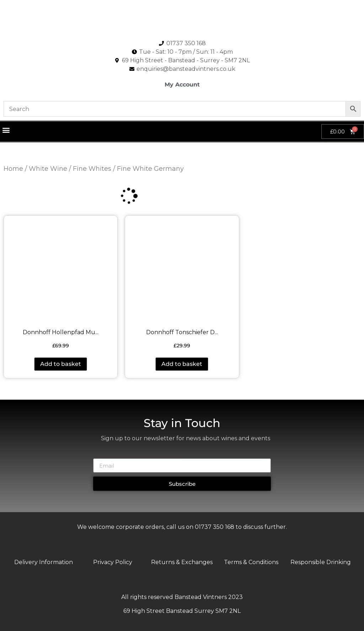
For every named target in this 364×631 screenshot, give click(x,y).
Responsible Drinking (321, 562)
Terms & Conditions (251, 562)
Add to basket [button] (61, 364)
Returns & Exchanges (182, 562)
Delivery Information (44, 562)
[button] (6, 130)
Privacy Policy (113, 562)
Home (13, 169)
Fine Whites (92, 169)
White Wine (48, 169)
